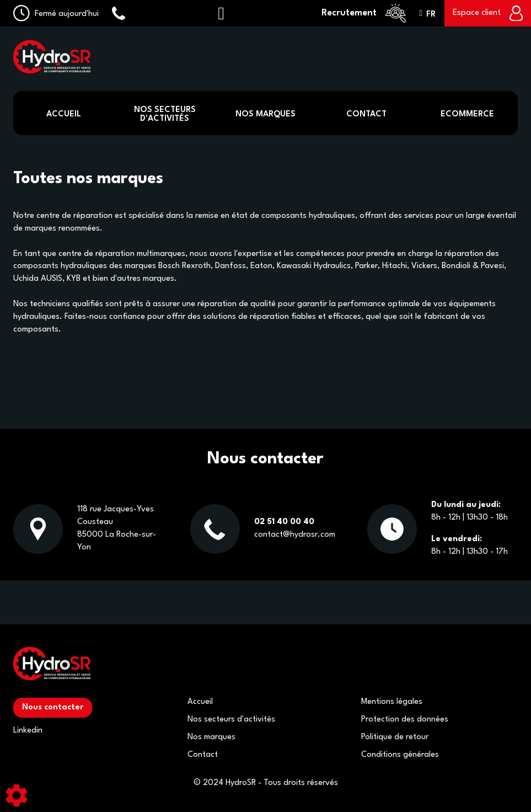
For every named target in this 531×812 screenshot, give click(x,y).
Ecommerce (467, 114)
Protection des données (405, 720)
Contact (366, 114)
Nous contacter (53, 707)
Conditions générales (400, 755)
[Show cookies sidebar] (17, 795)
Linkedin (28, 731)
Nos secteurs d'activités (231, 720)
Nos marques (211, 737)
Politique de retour (395, 737)
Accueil (64, 114)
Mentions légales (392, 702)
